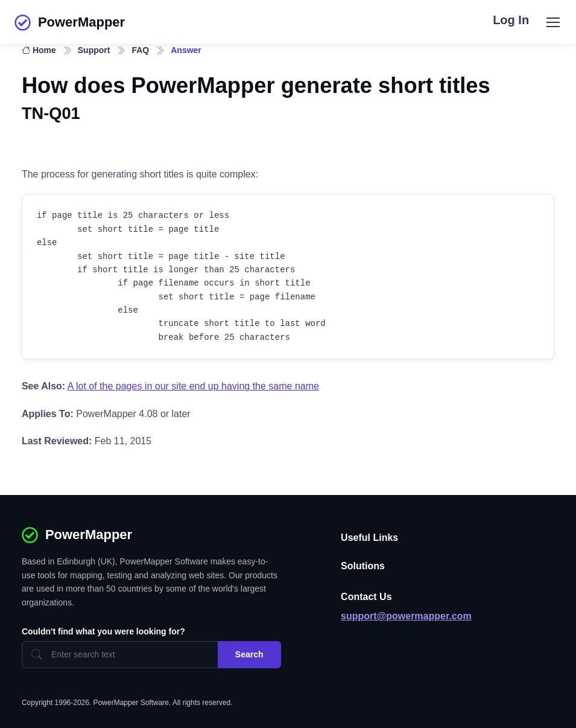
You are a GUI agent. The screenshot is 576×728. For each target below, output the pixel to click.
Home (39, 50)
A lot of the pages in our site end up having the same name (193, 386)
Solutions (363, 566)
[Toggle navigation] (552, 22)
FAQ (140, 50)
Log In (511, 20)
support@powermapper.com (406, 616)
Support (94, 50)
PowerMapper (70, 22)
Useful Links (369, 538)
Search (249, 654)
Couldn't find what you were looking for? (103, 631)
